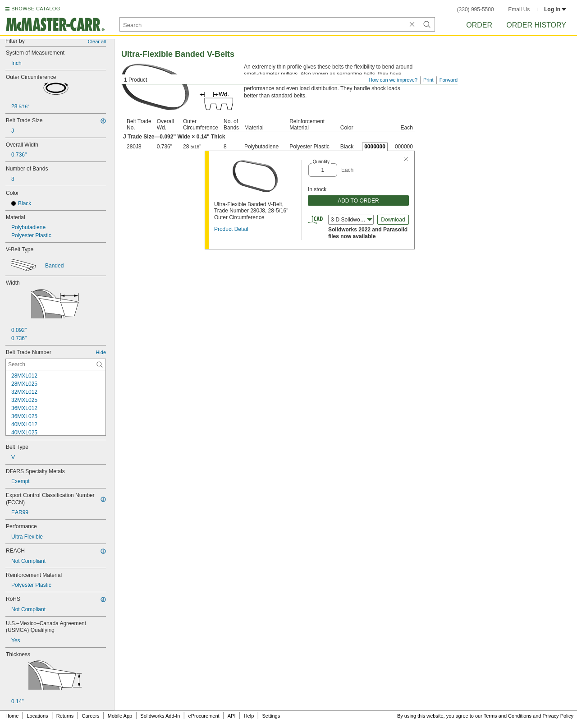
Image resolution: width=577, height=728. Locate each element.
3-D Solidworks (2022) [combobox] (352, 220)
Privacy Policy (558, 716)
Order (479, 25)
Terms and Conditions (508, 716)
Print (428, 80)
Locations (38, 716)
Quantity (321, 162)
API (232, 716)
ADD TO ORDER (358, 201)
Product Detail (231, 229)
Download (393, 220)
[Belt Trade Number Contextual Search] (56, 364)
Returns (65, 716)
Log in (555, 9)
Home (12, 716)
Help (249, 716)
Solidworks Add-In (160, 716)
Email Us (519, 9)
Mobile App (120, 716)
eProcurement (204, 716)
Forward (449, 80)
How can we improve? (393, 80)
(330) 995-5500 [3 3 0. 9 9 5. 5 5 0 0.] (476, 9)
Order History (536, 25)
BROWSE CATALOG (36, 9)
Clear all (97, 41)
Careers (90, 716)
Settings (271, 716)
